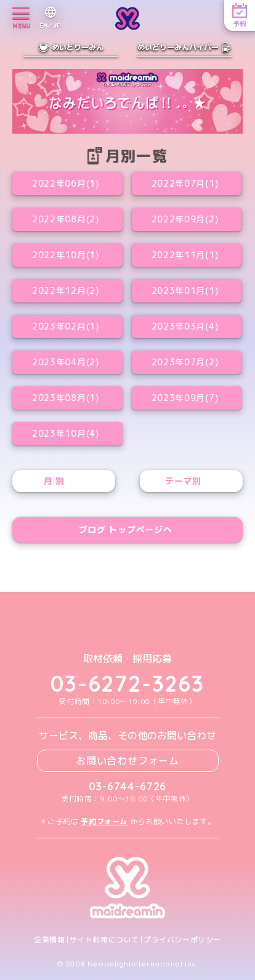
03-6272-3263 (127, 683)
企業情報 (49, 940)
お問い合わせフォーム (127, 761)
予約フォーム (104, 821)
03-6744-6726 (128, 786)
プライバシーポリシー (182, 940)
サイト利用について (104, 940)
